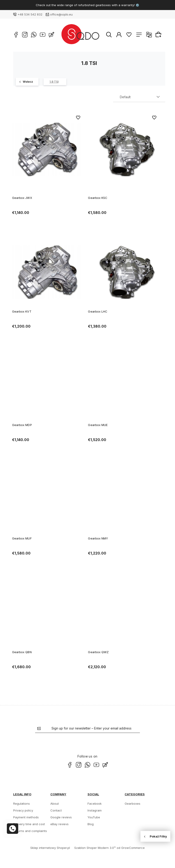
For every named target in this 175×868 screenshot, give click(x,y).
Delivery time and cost (29, 824)
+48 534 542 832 (30, 14)
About (55, 804)
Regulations (22, 804)
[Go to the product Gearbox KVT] (48, 272)
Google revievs (61, 817)
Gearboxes (133, 804)
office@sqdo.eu (61, 14)
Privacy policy (23, 810)
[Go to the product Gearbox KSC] (124, 149)
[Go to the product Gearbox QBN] (48, 613)
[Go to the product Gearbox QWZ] (124, 613)
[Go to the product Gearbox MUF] (48, 499)
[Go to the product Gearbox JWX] (48, 149)
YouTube (94, 817)
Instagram (95, 810)
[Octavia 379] (27, 82)
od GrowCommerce (131, 848)
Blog (91, 824)
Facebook (95, 804)
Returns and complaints (30, 831)
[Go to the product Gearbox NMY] (124, 499)
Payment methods (26, 817)
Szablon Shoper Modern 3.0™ (95, 848)
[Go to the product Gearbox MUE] (124, 386)
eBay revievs (59, 824)
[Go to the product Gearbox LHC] (124, 272)
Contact (56, 810)
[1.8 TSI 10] (55, 82)
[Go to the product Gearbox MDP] (48, 386)
